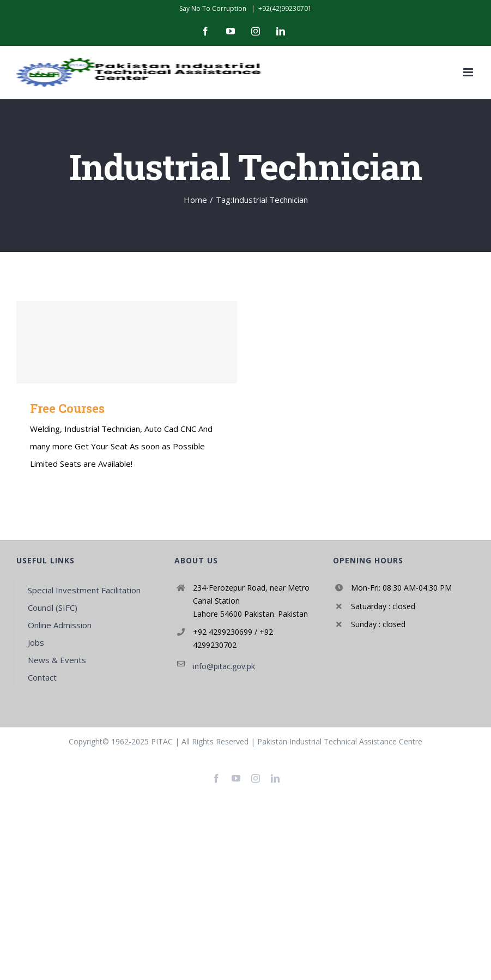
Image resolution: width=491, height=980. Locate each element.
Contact (42, 677)
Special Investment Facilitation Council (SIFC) (84, 599)
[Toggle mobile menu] (469, 72)
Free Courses (67, 408)
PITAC (162, 741)
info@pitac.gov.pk (224, 666)
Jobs (36, 642)
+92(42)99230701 (285, 8)
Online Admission (60, 625)
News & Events (57, 660)
